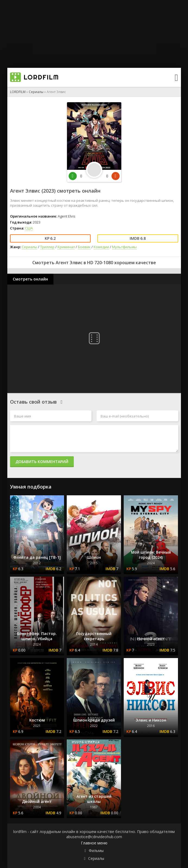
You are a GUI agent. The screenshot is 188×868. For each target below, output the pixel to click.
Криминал (66, 247)
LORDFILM (18, 92)
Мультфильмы (124, 247)
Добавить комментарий (42, 462)
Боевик (84, 247)
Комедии (101, 247)
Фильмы (96, 851)
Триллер (47, 247)
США (29, 228)
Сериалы (36, 92)
